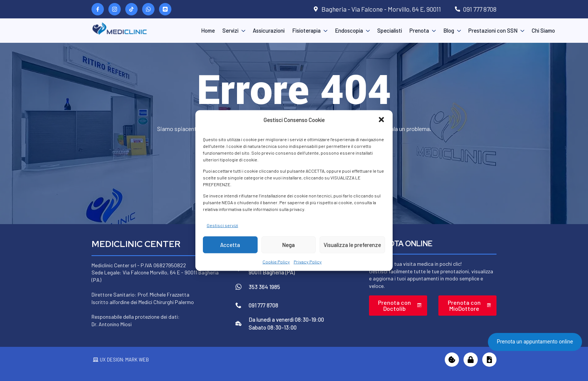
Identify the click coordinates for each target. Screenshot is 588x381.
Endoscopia (349, 30)
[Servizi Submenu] (242, 31)
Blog (449, 30)
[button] (381, 120)
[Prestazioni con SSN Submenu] (521, 31)
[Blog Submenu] (457, 31)
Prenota (419, 30)
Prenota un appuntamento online (535, 342)
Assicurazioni (269, 30)
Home (208, 30)
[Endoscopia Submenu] (366, 31)
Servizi (230, 30)
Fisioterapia (306, 30)
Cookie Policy (276, 262)
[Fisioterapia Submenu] (324, 31)
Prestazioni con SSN (493, 30)
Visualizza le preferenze (352, 245)
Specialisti (390, 30)
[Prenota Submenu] (432, 31)
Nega (288, 245)
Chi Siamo (543, 30)
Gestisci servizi (222, 225)
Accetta (230, 245)
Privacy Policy (308, 262)
